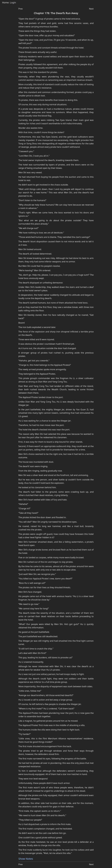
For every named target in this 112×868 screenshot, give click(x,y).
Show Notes (26, 859)
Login (13, 3)
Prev (21, 9)
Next (91, 9)
